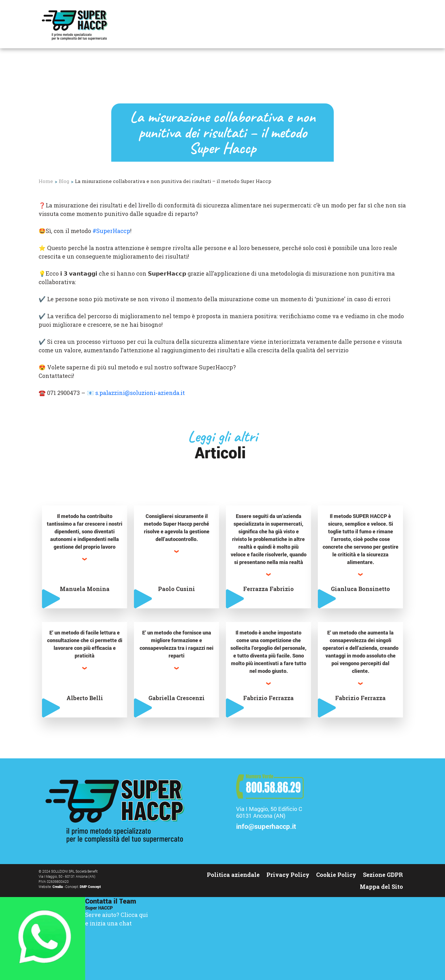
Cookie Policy (336, 875)
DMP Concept (90, 887)
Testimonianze (267, 28)
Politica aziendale (233, 875)
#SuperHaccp (111, 231)
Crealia (58, 887)
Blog (324, 28)
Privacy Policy (288, 875)
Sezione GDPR (383, 875)
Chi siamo (352, 28)
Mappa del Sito (381, 887)
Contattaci (388, 28)
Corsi (303, 28)
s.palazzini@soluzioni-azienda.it (140, 393)
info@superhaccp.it (266, 827)
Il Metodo (225, 28)
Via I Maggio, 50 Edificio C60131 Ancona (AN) (269, 812)
